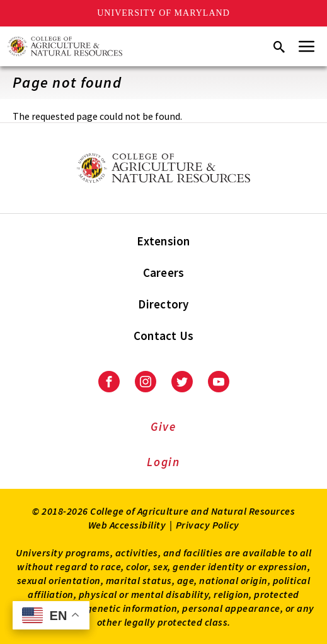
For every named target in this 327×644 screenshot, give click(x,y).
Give (163, 426)
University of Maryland (163, 13)
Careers (164, 272)
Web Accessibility (127, 525)
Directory (163, 304)
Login (163, 462)
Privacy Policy (208, 525)
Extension (163, 241)
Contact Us (164, 336)
